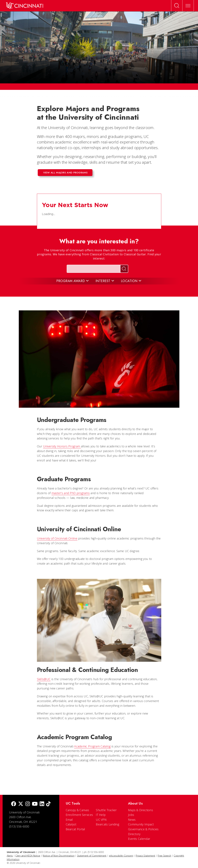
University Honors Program (62, 446)
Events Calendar (139, 839)
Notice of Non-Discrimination (59, 856)
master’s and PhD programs (71, 493)
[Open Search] (177, 6)
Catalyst (71, 824)
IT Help (101, 815)
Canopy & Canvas (77, 810)
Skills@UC (44, 679)
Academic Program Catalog (92, 746)
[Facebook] (14, 804)
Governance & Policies (143, 829)
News (132, 820)
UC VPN (101, 820)
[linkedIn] (42, 804)
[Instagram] (28, 804)
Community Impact (141, 824)
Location (131, 281)
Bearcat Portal (75, 829)
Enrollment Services (79, 815)
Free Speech (164, 856)
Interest (105, 281)
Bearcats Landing (107, 824)
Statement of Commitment (92, 856)
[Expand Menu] (188, 6)
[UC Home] (25, 6)
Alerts (10, 856)
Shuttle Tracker (106, 810)
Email (69, 820)
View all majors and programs (65, 173)
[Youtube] (35, 804)
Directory (134, 834)
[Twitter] (21, 804)
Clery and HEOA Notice (28, 856)
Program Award (73, 281)
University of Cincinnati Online (57, 538)
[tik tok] (48, 804)
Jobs (131, 815)
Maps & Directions (141, 810)
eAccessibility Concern (121, 856)
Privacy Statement (145, 856)
